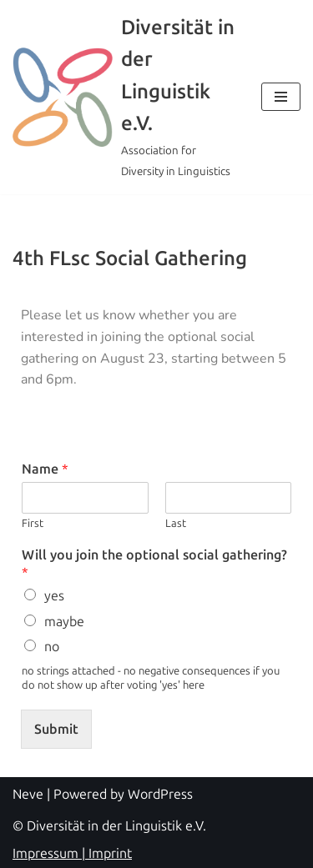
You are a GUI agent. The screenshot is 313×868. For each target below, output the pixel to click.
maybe (64, 622)
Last (176, 523)
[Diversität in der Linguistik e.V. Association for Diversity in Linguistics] (124, 97)
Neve (28, 794)
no (52, 647)
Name (45, 469)
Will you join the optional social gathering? (154, 564)
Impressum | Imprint (72, 853)
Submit (56, 729)
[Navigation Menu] (281, 97)
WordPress (160, 794)
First (33, 523)
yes (54, 596)
